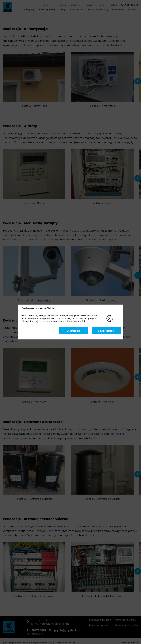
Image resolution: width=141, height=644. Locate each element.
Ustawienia (73, 331)
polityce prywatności (75, 321)
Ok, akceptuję (106, 331)
